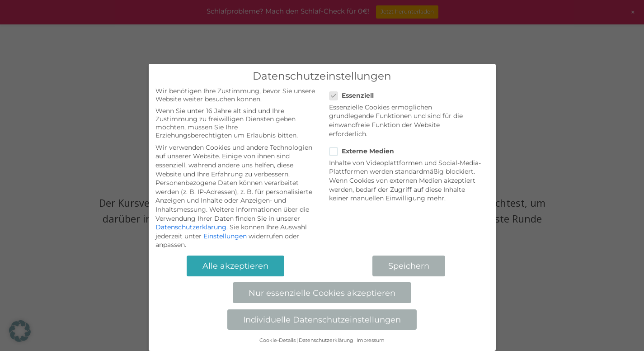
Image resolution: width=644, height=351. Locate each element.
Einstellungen (225, 236)
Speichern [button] (409, 266)
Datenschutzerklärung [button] (326, 340)
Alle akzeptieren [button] (235, 266)
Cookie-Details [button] (277, 340)
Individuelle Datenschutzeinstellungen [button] (322, 320)
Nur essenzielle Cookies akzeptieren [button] (322, 293)
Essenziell (355, 95)
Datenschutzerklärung (191, 227)
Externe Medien (365, 151)
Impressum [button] (371, 340)
